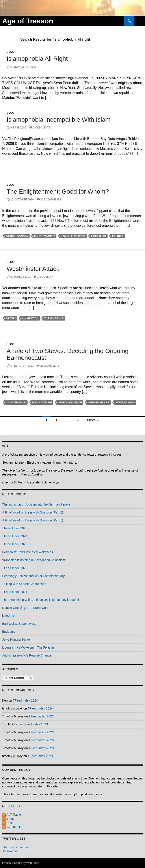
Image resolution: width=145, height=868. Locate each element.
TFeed (9, 819)
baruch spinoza (17, 236)
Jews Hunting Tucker (17, 640)
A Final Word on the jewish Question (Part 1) (33, 520)
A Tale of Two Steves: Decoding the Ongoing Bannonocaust (68, 354)
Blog (10, 52)
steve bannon (125, 402)
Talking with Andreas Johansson (24, 584)
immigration (30, 318)
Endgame (9, 632)
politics (118, 236)
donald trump (42, 402)
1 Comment (45, 277)
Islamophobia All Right (37, 59)
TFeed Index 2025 (15, 528)
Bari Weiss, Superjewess (19, 624)
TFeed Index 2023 (15, 544)
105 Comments (51, 200)
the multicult (54, 318)
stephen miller (99, 402)
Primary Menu (140, 21)
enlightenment (45, 236)
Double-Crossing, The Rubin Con (25, 608)
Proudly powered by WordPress (21, 863)
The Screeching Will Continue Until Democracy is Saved (41, 600)
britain (11, 318)
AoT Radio (12, 815)
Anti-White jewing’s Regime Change (27, 655)
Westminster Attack (33, 269)
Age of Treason (28, 21)
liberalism (99, 236)
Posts (8, 823)
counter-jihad (16, 402)
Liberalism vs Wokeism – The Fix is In (28, 647)
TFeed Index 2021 (15, 592)
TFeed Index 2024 (15, 536)
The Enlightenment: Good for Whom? (58, 192)
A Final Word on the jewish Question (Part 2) (33, 512)
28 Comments (50, 366)
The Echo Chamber (16, 847)
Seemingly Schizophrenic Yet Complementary (33, 576)
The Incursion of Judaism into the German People (36, 504)
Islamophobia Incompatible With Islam (59, 120)
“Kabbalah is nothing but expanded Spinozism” (34, 560)
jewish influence (73, 236)
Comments (12, 827)
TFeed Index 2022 (15, 568)
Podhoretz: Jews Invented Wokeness (28, 552)
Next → (93, 420)
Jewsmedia (10, 851)
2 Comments (42, 128)
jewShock (9, 616)
